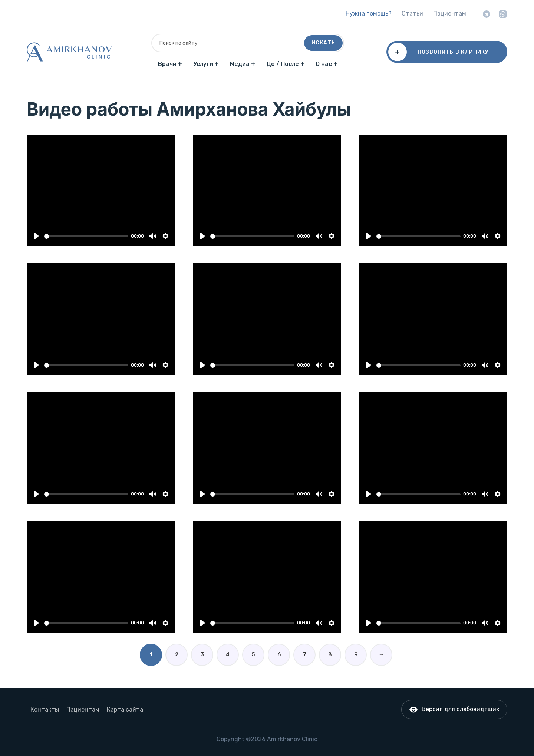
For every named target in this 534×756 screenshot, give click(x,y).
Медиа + (243, 64)
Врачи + (170, 64)
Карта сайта (125, 709)
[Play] (36, 236)
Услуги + (206, 64)
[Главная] (69, 52)
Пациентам (450, 14)
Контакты (45, 709)
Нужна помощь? (369, 14)
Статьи (412, 14)
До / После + (285, 64)
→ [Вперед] (381, 655)
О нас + (327, 64)
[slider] (86, 236)
